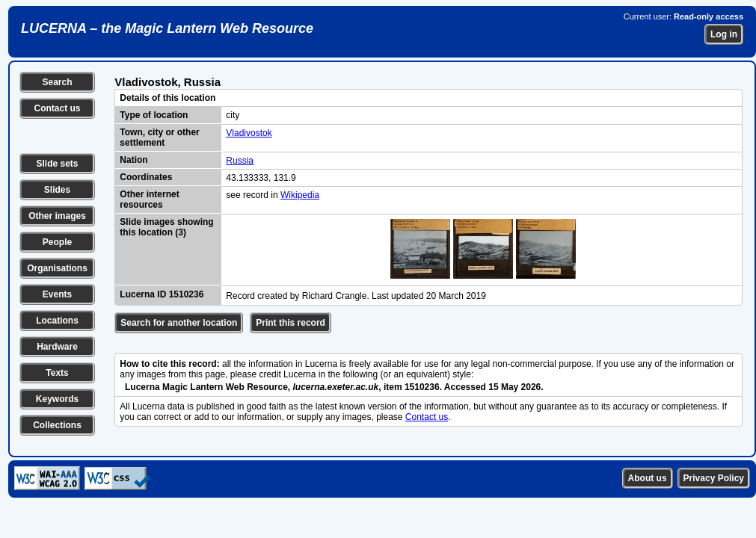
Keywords (57, 399)
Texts (57, 373)
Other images (57, 216)
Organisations (57, 268)
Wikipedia (300, 195)
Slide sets (57, 164)
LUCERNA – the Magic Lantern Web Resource (167, 28)
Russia (240, 161)
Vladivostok (249, 133)
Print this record (291, 323)
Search (57, 82)
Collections (57, 425)
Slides (57, 190)
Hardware (57, 347)
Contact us (57, 108)
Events (57, 294)
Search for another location (179, 323)
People (57, 242)
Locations (57, 321)
